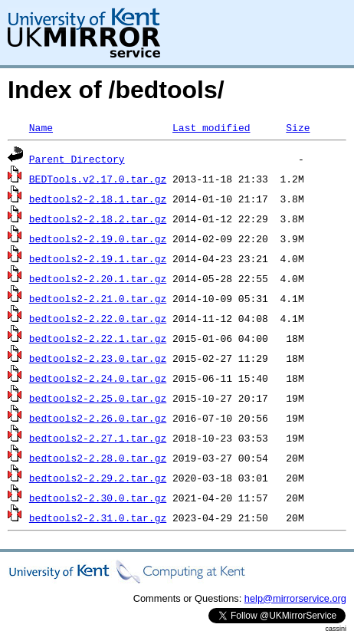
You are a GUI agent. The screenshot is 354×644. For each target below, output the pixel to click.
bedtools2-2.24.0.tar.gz (98, 378)
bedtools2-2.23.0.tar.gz (98, 358)
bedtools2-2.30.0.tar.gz (98, 498)
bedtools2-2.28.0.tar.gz (98, 458)
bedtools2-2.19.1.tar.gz (98, 258)
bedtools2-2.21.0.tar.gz (98, 298)
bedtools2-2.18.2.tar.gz (98, 219)
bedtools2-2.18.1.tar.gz (98, 199)
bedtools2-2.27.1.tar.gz (98, 438)
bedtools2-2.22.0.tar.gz (98, 318)
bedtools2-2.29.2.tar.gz (98, 478)
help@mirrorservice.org (295, 598)
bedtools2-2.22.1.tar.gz (98, 338)
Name (41, 127)
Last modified (211, 127)
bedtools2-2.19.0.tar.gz (98, 238)
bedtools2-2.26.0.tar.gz (98, 418)
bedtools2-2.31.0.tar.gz (98, 517)
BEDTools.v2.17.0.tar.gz (98, 179)
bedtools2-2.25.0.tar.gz (98, 398)
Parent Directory (77, 159)
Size (298, 127)
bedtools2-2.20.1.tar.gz (98, 278)
